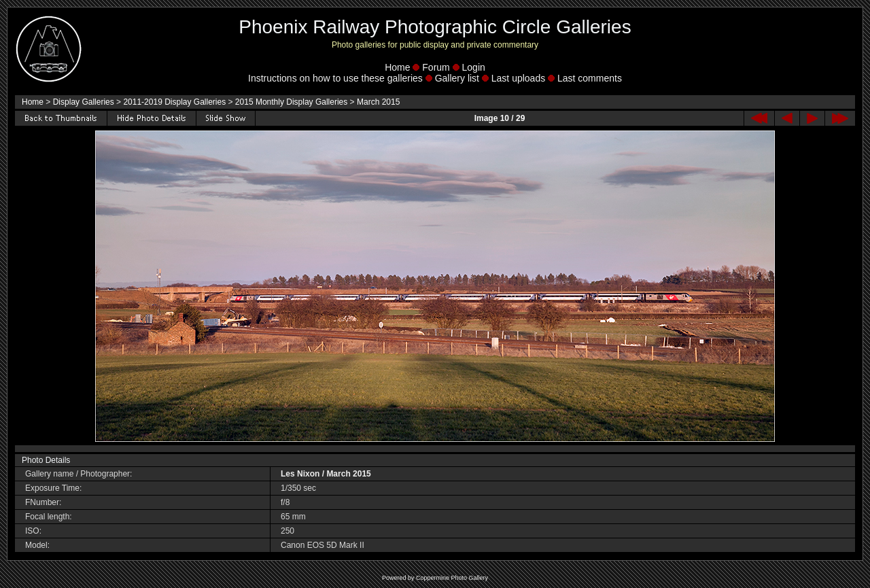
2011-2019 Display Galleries (174, 102)
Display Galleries (84, 102)
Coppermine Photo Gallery (452, 578)
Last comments (590, 78)
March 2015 (378, 102)
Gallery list (457, 78)
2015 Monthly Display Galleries (291, 102)
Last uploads (518, 78)
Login (474, 67)
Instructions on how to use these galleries (335, 78)
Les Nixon (300, 474)
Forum (436, 67)
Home (397, 67)
